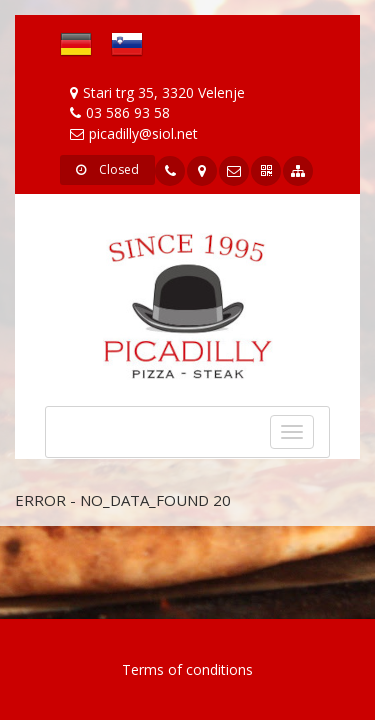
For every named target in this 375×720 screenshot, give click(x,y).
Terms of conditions (187, 669)
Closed (107, 169)
